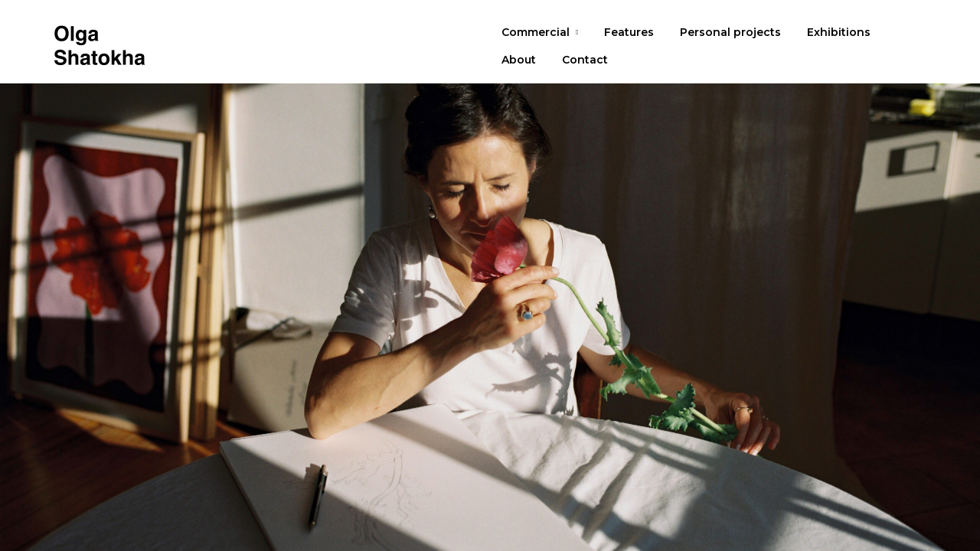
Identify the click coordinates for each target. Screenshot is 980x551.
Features (629, 32)
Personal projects (730, 32)
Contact (585, 60)
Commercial (536, 32)
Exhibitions (839, 32)
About (519, 60)
